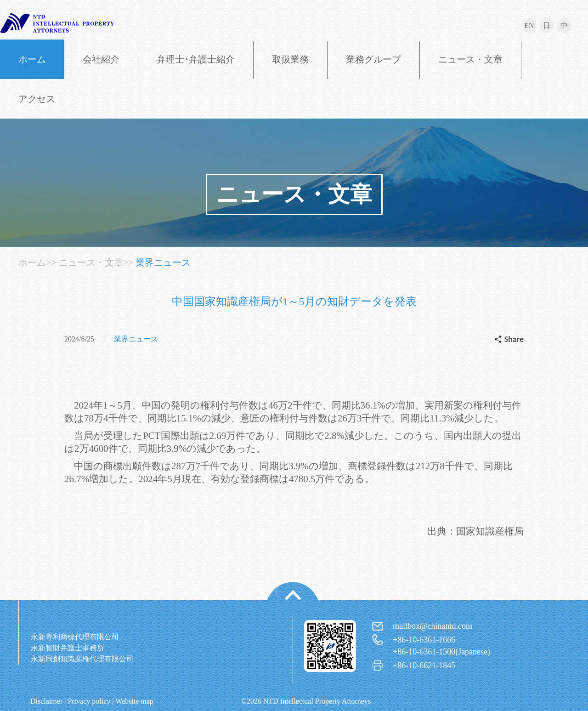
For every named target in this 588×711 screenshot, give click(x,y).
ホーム (32, 59)
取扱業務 (290, 59)
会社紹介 (101, 59)
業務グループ (373, 59)
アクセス (37, 99)
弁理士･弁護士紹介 (196, 59)
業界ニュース (163, 262)
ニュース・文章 (470, 59)
